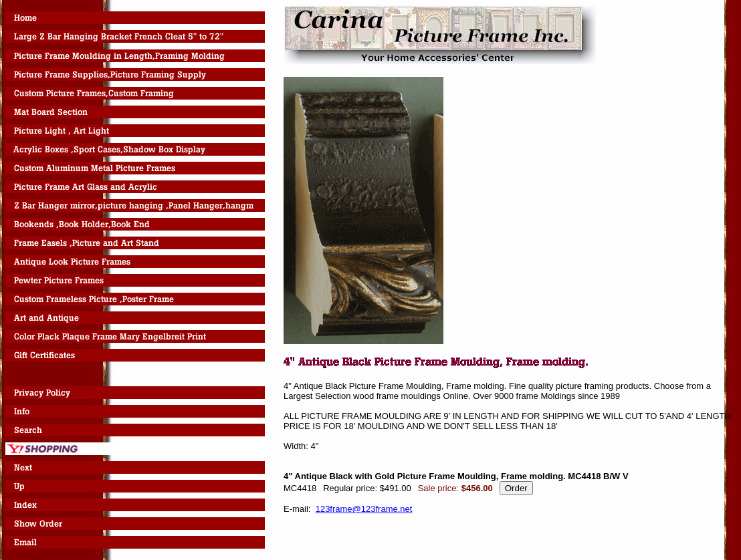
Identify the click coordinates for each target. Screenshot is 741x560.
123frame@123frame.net (364, 509)
